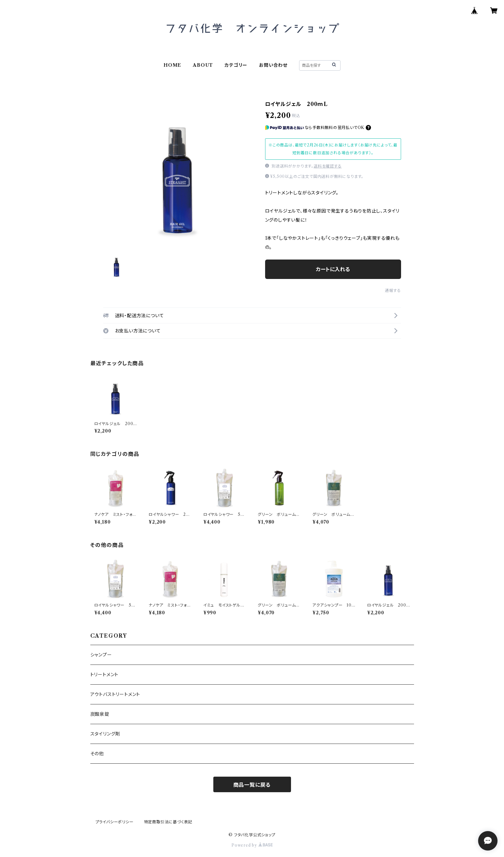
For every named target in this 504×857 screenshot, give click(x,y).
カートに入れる (333, 269)
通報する (393, 290)
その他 (97, 754)
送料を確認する (328, 166)
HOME (172, 65)
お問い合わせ (273, 65)
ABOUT (203, 65)
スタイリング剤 (105, 734)
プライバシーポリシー (115, 822)
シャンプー (101, 655)
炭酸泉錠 (100, 714)
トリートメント (105, 675)
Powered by (252, 845)
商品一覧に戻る (252, 785)
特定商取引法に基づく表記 (168, 822)
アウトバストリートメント (115, 694)
